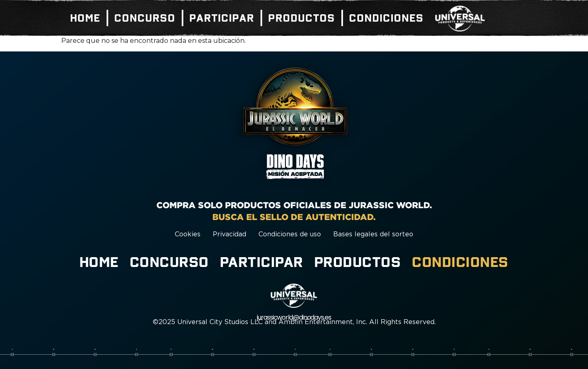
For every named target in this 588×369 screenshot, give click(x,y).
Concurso (145, 18)
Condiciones (386, 18)
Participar (222, 18)
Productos (302, 18)
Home (85, 18)
